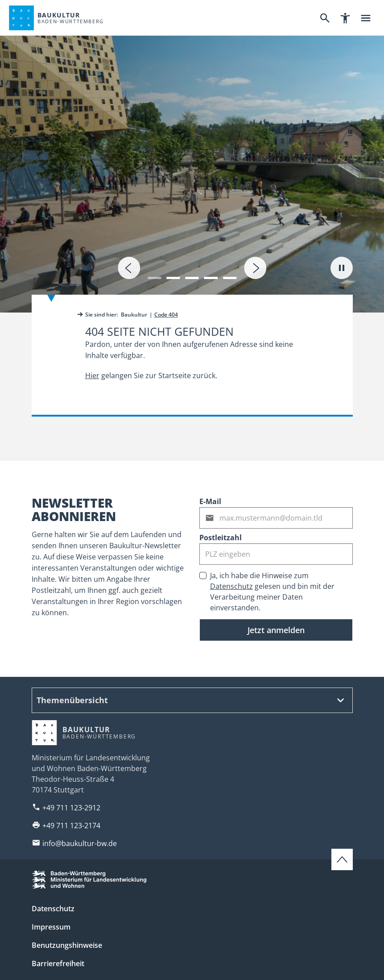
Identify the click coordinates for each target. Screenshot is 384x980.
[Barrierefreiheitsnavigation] (345, 18)
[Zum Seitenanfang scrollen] (342, 859)
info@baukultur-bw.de (80, 843)
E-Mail (210, 501)
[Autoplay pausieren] (342, 268)
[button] (154, 272)
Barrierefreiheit (58, 963)
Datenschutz (231, 586)
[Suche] (325, 18)
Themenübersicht (72, 700)
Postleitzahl (221, 538)
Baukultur (134, 315)
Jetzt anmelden (276, 630)
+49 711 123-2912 (71, 808)
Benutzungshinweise (67, 945)
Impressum (51, 927)
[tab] (192, 156)
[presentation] (129, 268)
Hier (92, 375)
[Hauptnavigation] (366, 18)
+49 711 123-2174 (71, 826)
